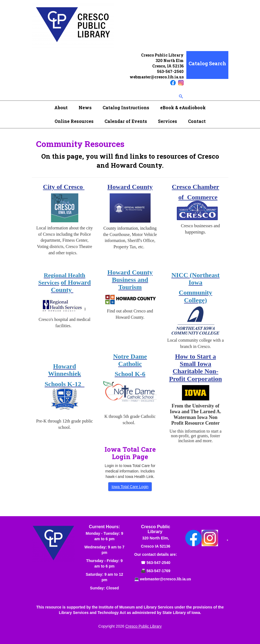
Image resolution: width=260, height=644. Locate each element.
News (85, 107)
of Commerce (198, 197)
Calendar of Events (126, 121)
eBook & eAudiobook (183, 107)
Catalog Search (207, 63)
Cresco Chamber (196, 187)
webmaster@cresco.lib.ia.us (157, 77)
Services (168, 121)
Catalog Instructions (126, 107)
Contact (197, 121)
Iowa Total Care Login (130, 487)
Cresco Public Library (143, 626)
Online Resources (74, 121)
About (61, 107)
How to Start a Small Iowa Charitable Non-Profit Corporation (196, 368)
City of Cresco (64, 187)
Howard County (130, 187)
